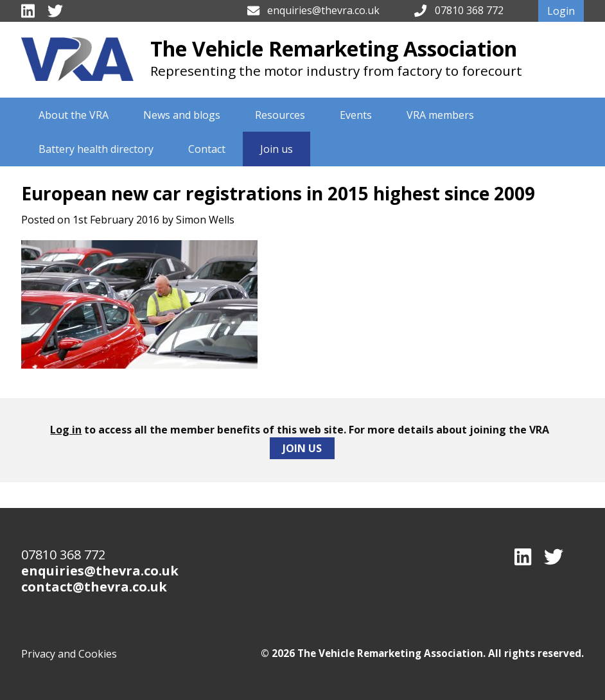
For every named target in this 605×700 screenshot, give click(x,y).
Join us (276, 149)
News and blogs (182, 115)
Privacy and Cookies (69, 654)
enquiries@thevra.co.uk (323, 10)
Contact (207, 149)
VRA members (440, 115)
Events (356, 115)
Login (561, 11)
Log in (66, 430)
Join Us (302, 448)
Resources (280, 115)
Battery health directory (96, 149)
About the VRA (74, 115)
